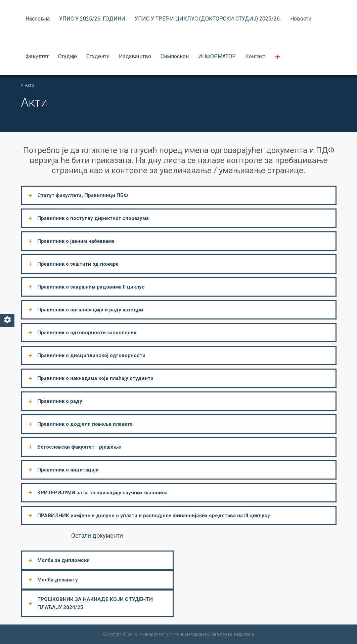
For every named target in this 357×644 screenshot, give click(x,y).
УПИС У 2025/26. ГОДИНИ (92, 19)
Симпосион (175, 56)
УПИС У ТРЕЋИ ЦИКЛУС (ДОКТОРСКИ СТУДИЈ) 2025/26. (208, 19)
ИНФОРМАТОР (217, 56)
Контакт (255, 56)
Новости (301, 19)
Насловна (38, 19)
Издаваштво (135, 56)
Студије (68, 56)
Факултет (37, 56)
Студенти (98, 56)
